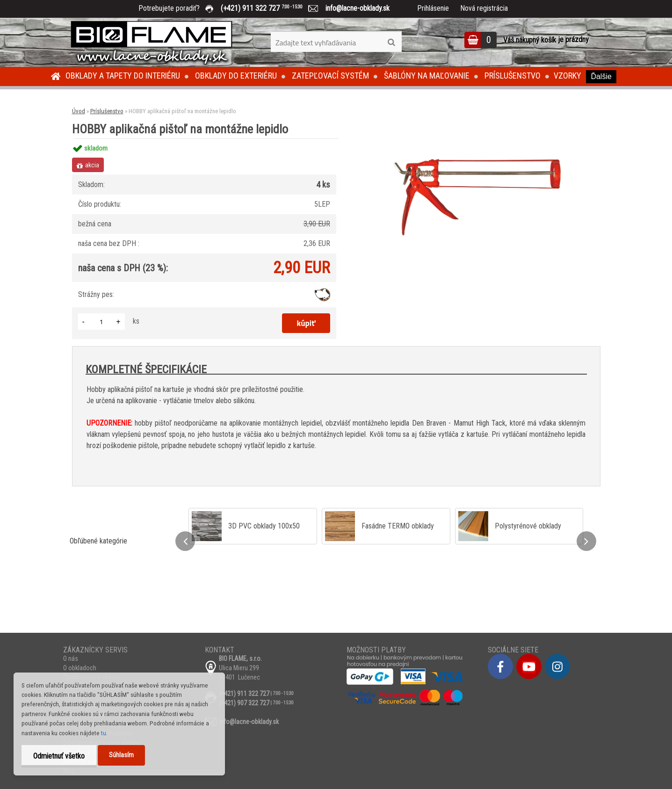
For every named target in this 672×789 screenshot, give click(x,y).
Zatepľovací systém (330, 76)
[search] (391, 43)
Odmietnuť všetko (59, 756)
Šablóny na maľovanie (427, 76)
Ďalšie (601, 76)
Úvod (79, 111)
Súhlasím (121, 755)
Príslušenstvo (513, 76)
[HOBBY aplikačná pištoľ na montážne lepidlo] (477, 139)
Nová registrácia (484, 8)
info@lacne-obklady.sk (354, 8)
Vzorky (567, 76)
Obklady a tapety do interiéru (123, 76)
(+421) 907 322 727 (244, 703)
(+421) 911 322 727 (268, 8)
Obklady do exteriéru (236, 76)
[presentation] (185, 541)
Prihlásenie (433, 8)
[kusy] (101, 322)
